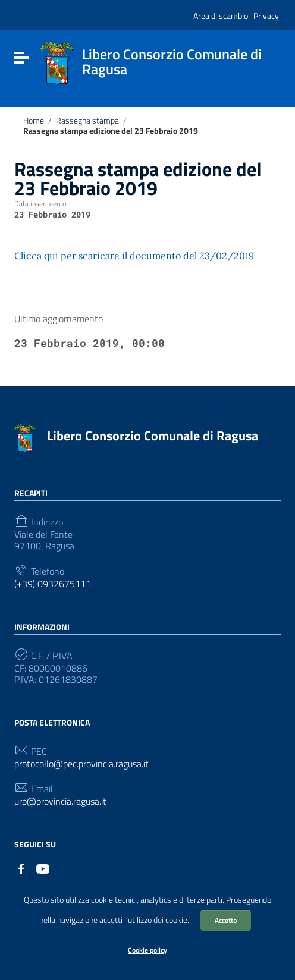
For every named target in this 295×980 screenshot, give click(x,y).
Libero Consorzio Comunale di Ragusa (153, 436)
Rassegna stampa (87, 121)
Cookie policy (147, 950)
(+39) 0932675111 (53, 584)
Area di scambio (221, 16)
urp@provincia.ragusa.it (60, 801)
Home (34, 121)
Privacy (266, 16)
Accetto (226, 920)
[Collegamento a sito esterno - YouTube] (43, 868)
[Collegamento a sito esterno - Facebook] (21, 868)
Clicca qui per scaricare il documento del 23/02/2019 (134, 256)
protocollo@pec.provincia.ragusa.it (81, 764)
